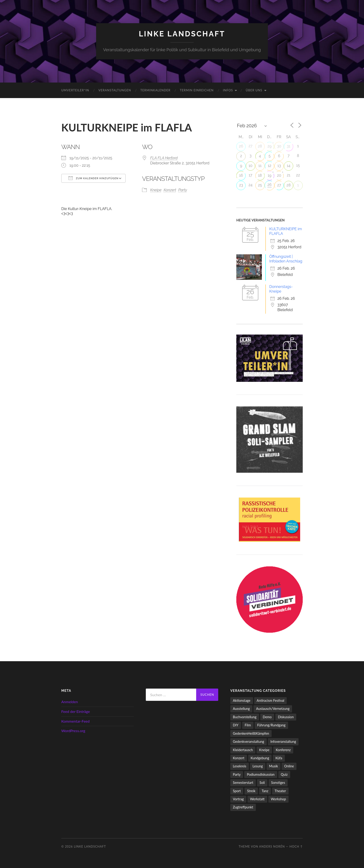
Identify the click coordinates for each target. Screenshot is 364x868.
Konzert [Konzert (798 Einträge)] (239, 758)
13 (279, 166)
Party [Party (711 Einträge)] (237, 774)
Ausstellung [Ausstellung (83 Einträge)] (241, 709)
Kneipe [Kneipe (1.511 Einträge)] (264, 750)
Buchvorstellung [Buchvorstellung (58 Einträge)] (245, 717)
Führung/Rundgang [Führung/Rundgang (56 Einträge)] (271, 725)
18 (260, 175)
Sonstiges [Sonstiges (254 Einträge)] (278, 783)
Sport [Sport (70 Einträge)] (237, 791)
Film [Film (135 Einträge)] (248, 725)
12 (269, 166)
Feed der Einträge (76, 711)
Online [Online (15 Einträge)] (289, 766)
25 (260, 185)
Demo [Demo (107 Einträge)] (267, 717)
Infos (228, 90)
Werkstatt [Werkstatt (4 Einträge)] (257, 799)
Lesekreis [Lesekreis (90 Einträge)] (240, 766)
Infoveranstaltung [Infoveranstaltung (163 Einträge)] (283, 742)
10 (251, 166)
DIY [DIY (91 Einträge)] (236, 725)
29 (270, 146)
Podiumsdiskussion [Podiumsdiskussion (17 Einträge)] (261, 774)
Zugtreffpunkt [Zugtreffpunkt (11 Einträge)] (243, 807)
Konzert (170, 190)
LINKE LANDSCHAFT (182, 34)
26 (241, 146)
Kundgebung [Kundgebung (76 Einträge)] (260, 758)
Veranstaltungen (115, 90)
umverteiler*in (75, 90)
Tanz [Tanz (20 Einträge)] (265, 791)
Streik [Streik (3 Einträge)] (251, 791)
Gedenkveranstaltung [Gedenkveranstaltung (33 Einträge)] (249, 742)
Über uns (254, 90)
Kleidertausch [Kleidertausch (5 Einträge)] (243, 750)
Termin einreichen (197, 90)
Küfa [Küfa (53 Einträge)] (279, 758)
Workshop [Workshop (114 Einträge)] (278, 799)
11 (260, 166)
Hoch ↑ (296, 846)
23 (241, 185)
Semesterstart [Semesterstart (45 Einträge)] (243, 783)
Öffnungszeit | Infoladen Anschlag (286, 259)
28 (260, 146)
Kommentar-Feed (75, 721)
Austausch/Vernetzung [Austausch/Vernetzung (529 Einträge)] (273, 709)
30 (279, 146)
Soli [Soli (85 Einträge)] (262, 783)
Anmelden (70, 702)
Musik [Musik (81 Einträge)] (273, 766)
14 (289, 166)
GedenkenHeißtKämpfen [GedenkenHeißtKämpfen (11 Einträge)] (251, 733)
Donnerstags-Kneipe (281, 289)
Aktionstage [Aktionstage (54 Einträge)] (242, 700)
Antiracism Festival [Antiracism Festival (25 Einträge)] (271, 700)
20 (279, 175)
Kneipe (156, 190)
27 (279, 185)
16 (241, 175)
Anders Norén (272, 846)
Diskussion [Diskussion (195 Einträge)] (286, 717)
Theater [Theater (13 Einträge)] (280, 791)
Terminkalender (155, 90)
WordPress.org (73, 731)
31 (288, 146)
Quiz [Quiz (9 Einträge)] (284, 774)
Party (183, 190)
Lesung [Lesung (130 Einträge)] (258, 766)
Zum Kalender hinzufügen (93, 178)
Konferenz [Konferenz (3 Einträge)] (283, 750)
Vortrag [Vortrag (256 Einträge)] (238, 799)
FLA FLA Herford (164, 158)
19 (270, 175)
